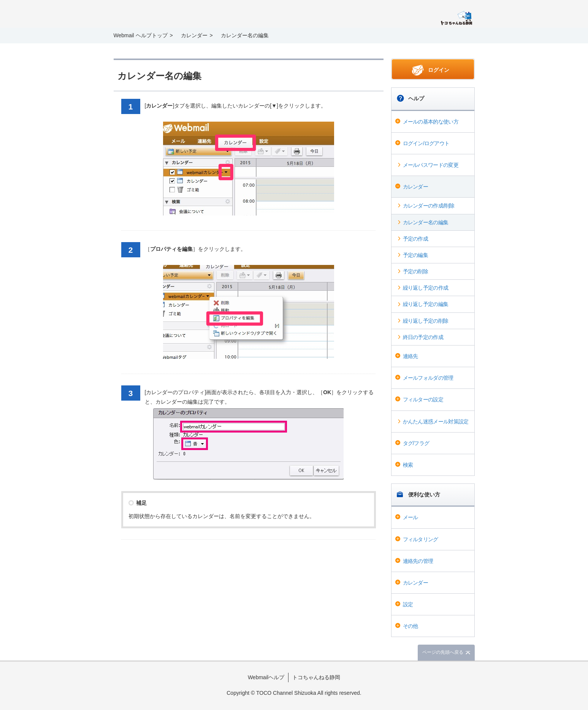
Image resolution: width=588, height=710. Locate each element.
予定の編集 (416, 255)
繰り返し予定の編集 (426, 304)
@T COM (456, 18)
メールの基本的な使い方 (431, 122)
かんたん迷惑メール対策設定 (436, 422)
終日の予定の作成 (423, 337)
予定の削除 (416, 271)
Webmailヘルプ (266, 677)
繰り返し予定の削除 (426, 321)
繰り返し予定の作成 (426, 288)
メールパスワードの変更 (431, 165)
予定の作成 (416, 239)
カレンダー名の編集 (426, 222)
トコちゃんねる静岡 (316, 677)
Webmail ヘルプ (165, 14)
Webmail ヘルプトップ (141, 35)
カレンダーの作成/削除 (429, 206)
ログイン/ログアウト (426, 143)
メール (410, 517)
